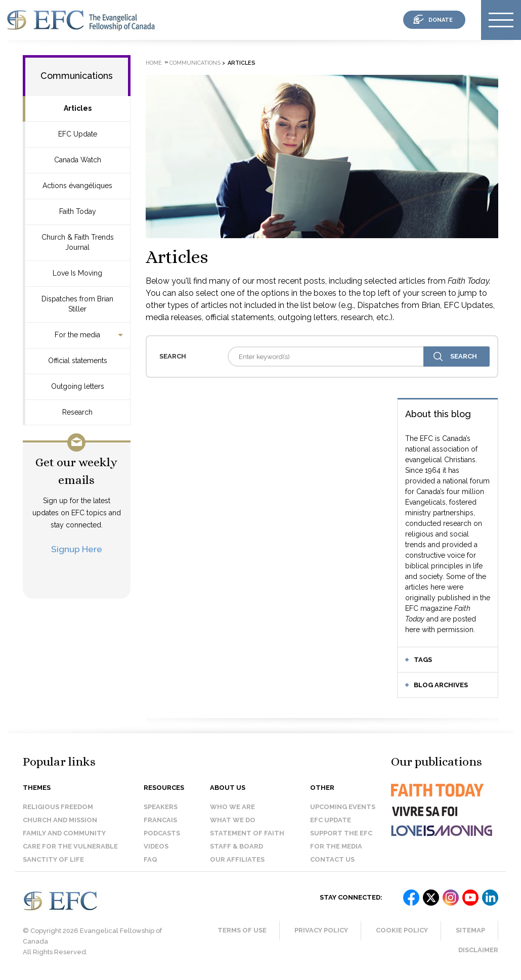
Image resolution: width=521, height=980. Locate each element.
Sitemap (470, 930)
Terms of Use (242, 930)
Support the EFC (341, 833)
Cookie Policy (402, 930)
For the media (77, 335)
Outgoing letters (78, 386)
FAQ (150, 859)
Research (77, 412)
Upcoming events (343, 807)
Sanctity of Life (53, 859)
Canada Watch (78, 160)
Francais (160, 820)
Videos (156, 846)
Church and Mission (60, 820)
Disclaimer (478, 950)
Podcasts (162, 833)
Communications (77, 76)
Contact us (332, 859)
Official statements (78, 361)
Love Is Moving (77, 273)
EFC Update (78, 134)
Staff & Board (236, 846)
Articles (78, 108)
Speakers (161, 807)
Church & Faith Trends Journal (78, 242)
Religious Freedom (58, 807)
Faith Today (78, 211)
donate (441, 20)
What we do (233, 820)
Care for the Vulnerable (70, 846)
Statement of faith (247, 833)
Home (154, 63)
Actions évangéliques (77, 186)
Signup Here (77, 549)
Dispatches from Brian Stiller (77, 304)
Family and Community (64, 833)
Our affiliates (237, 859)
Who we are (232, 807)
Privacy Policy (321, 930)
